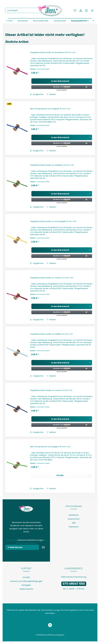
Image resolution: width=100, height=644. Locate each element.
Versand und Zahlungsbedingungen (26, 581)
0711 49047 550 (74, 584)
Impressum (74, 527)
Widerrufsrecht (26, 589)
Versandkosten (47, 610)
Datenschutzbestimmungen (31, 540)
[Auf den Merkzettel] (51, 94)
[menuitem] (27, 10)
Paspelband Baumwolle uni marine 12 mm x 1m (51, 390)
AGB (74, 523)
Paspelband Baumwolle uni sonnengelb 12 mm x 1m (53, 221)
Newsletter (74, 515)
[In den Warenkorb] (62, 81)
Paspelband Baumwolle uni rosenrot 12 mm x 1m (52, 278)
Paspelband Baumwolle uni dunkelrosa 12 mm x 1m (53, 52)
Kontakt (26, 577)
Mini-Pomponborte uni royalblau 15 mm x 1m (50, 109)
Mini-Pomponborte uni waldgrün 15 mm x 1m (50, 447)
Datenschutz (74, 519)
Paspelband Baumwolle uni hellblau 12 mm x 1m (51, 334)
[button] (61, 88)
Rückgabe (26, 585)
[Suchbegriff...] (27, 10)
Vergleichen (37, 94)
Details (73, 475)
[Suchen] (47, 10)
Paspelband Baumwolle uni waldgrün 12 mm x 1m (52, 165)
